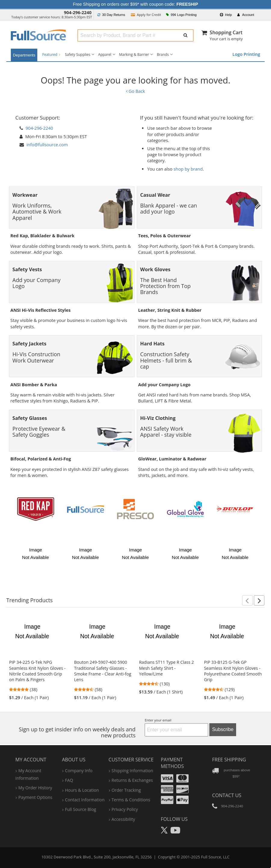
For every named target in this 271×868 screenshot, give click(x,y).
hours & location (82, 790)
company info (79, 771)
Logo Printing (246, 54)
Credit (146, 15)
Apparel (105, 55)
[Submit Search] (186, 35)
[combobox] (127, 35)
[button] (247, 600)
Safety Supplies (78, 55)
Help (226, 15)
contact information (85, 800)
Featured (51, 55)
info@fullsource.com (47, 145)
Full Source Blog (81, 809)
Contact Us (227, 795)
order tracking (126, 790)
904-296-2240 (78, 12)
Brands (163, 55)
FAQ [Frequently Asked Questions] (69, 780)
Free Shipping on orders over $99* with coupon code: (136, 4)
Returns (111, 15)
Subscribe (223, 729)
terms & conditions (131, 800)
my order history (35, 788)
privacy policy (125, 809)
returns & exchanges (132, 780)
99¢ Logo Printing (181, 15)
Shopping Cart (226, 32)
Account (246, 15)
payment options (35, 797)
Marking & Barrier (134, 55)
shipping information (132, 771)
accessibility (123, 819)
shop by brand (188, 169)
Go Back (135, 91)
